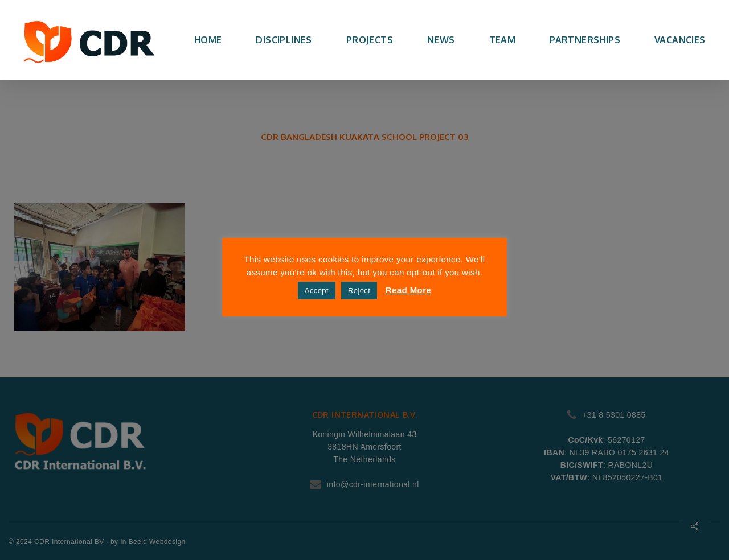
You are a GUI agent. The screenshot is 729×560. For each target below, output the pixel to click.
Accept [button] (317, 291)
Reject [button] (359, 291)
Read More (408, 290)
